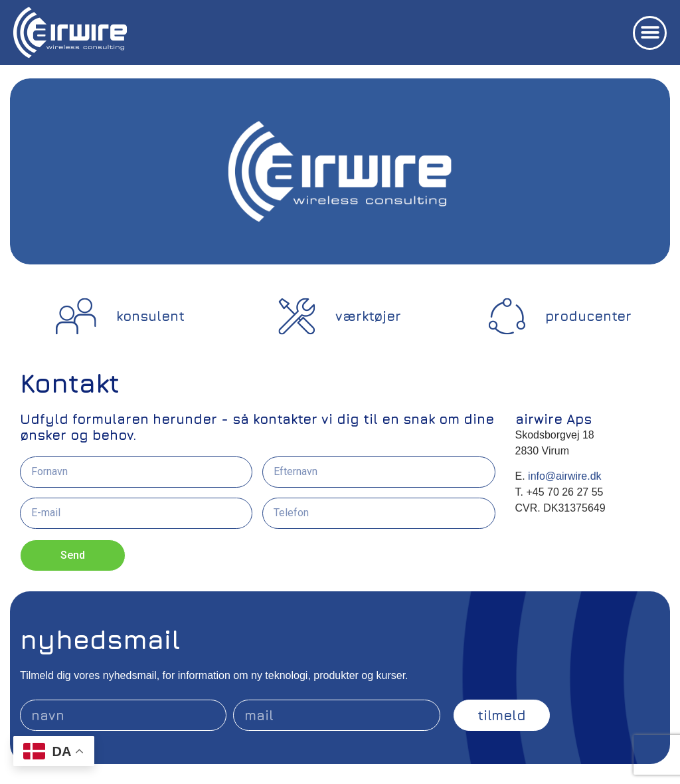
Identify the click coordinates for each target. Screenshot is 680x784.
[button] (650, 33)
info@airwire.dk (563, 476)
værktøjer (368, 316)
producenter (588, 316)
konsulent (150, 316)
